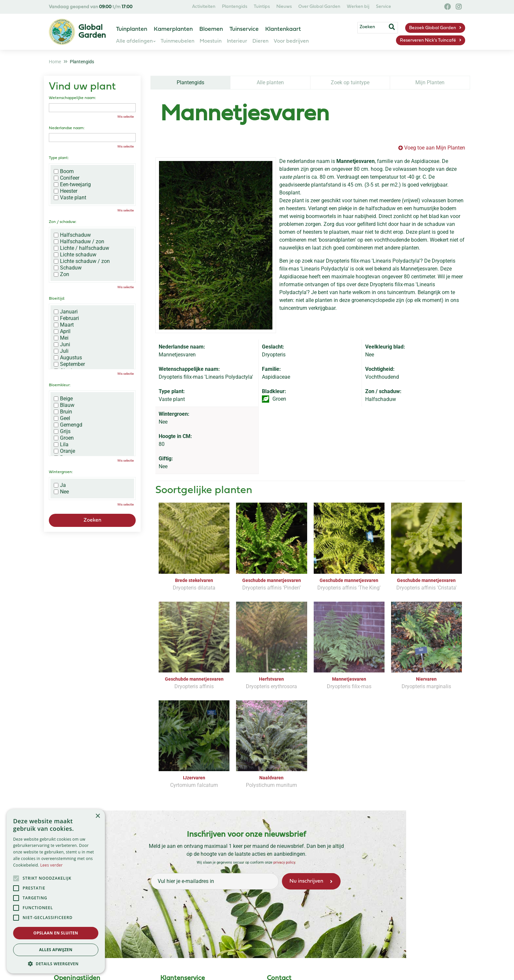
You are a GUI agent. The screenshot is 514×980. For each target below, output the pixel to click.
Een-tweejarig (72, 185)
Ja (60, 485)
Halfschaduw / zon (79, 242)
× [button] (98, 816)
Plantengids (190, 82)
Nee (61, 492)
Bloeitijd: (57, 299)
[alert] (56, 891)
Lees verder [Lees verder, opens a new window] (52, 865)
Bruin (63, 412)
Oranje (64, 451)
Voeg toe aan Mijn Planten (435, 148)
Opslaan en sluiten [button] (56, 933)
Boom (64, 171)
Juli (61, 351)
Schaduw (68, 268)
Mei (61, 338)
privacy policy (284, 862)
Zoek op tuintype (350, 82)
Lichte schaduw (75, 255)
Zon (61, 274)
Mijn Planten (430, 82)
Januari (66, 312)
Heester (66, 191)
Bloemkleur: (60, 385)
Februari (66, 318)
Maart (64, 325)
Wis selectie (126, 117)
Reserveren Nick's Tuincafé (428, 40)
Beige (63, 399)
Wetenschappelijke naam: (72, 98)
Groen (64, 438)
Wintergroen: (61, 472)
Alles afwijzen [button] (56, 950)
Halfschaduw (72, 235)
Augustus (68, 358)
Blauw (64, 405)
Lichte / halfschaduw (81, 248)
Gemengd (68, 425)
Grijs (62, 431)
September (69, 364)
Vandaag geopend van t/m (91, 7)
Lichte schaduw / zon (82, 261)
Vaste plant (70, 198)
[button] (56, 964)
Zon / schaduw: (63, 222)
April (62, 331)
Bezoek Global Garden (433, 28)
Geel (62, 418)
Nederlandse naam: (67, 128)
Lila (61, 445)
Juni (62, 345)
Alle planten (270, 82)
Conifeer (67, 178)
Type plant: (59, 158)
